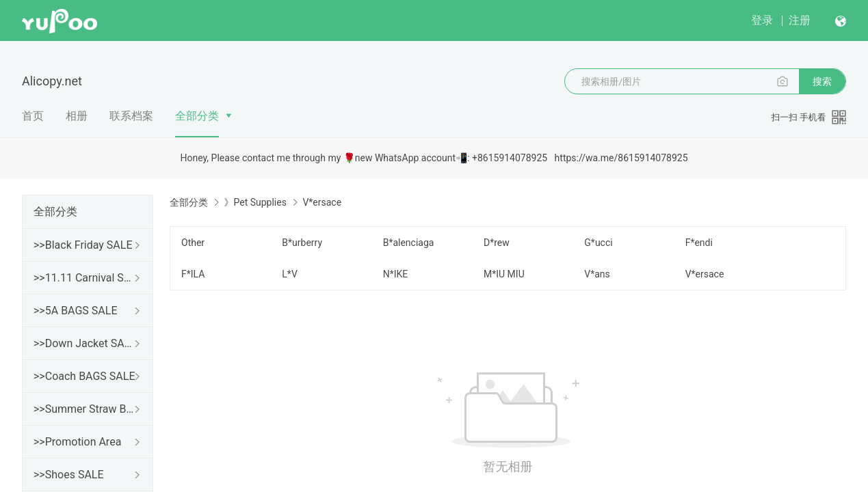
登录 (762, 20)
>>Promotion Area (77, 442)
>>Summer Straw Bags (85, 409)
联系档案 (131, 116)
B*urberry (302, 243)
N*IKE (396, 274)
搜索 (822, 81)
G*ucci (598, 243)
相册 (77, 116)
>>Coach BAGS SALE (84, 376)
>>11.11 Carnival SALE (85, 278)
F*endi (699, 243)
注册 (800, 20)
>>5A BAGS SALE (75, 311)
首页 (33, 116)
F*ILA (193, 274)
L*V (289, 274)
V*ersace (705, 274)
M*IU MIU (504, 274)
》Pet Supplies (255, 202)
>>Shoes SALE (69, 475)
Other (193, 243)
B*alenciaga (409, 243)
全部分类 (197, 116)
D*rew (497, 243)
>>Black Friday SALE (83, 245)
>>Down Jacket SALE (85, 343)
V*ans (597, 274)
